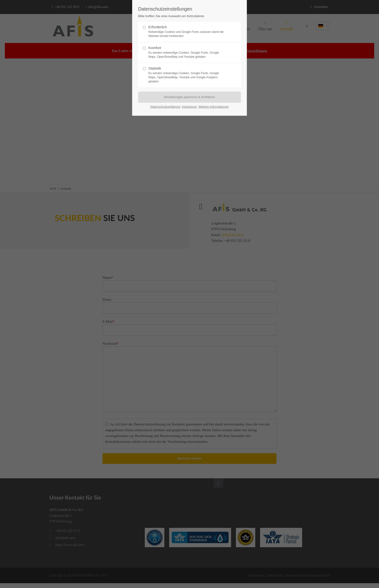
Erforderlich (188, 32)
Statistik (188, 75)
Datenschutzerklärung (165, 107)
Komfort (188, 52)
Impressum (189, 107)
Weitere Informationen (214, 107)
